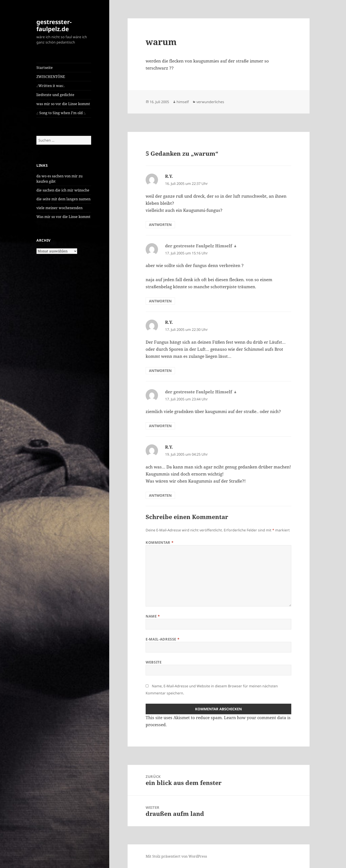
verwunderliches (210, 102)
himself (183, 102)
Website (154, 662)
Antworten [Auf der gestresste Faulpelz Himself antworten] (160, 301)
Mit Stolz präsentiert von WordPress (176, 856)
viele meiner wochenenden (59, 208)
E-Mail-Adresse (163, 639)
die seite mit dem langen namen (63, 199)
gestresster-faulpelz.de (54, 25)
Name (153, 616)
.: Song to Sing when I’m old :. (61, 113)
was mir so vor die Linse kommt (63, 104)
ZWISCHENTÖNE (51, 77)
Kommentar (160, 542)
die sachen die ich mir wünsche (63, 190)
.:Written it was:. (51, 86)
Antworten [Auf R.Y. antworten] (160, 225)
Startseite (45, 68)
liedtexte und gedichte (55, 95)
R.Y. (169, 176)
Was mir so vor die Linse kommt (63, 217)
